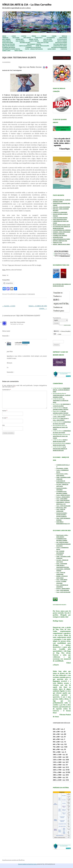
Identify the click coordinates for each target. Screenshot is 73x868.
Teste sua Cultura (43, 43)
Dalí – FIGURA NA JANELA (62, 542)
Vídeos (34, 36)
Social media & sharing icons (28, 864)
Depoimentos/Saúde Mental (11, 49)
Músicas (64, 36)
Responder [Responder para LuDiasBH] (10, 372)
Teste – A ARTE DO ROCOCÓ (63, 500)
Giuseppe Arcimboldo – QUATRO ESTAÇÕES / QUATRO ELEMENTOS (62, 515)
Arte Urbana (6, 39)
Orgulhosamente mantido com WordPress (13, 860)
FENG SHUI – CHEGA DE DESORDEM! (61, 207)
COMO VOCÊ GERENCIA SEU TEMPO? (61, 239)
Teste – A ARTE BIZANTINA (63, 590)
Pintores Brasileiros (60, 44)
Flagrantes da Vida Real (33, 47)
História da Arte (25, 43)
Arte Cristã (27, 38)
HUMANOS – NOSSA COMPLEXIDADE (62, 232)
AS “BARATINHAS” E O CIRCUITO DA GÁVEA (61, 401)
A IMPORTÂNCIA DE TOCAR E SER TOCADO (60, 427)
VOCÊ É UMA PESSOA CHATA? (60, 219)
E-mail (5, 418)
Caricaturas (63, 38)
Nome (5, 411)
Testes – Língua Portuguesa (34, 49)
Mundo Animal (48, 41)
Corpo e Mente (34, 41)
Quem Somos (52, 49)
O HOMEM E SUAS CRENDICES (60, 235)
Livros (14, 36)
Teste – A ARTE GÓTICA (62, 580)
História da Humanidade (59, 47)
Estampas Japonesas (9, 47)
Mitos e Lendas (62, 41)
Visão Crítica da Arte (42, 46)
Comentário (7, 390)
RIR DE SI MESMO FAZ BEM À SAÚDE (61, 225)
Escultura (16, 38)
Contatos (64, 49)
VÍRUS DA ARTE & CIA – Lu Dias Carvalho (27, 5)
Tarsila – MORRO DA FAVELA (63, 495)
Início (4, 36)
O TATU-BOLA (60, 555)
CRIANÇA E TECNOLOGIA (59, 234)
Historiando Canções (34, 44)
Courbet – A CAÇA (9, 306)
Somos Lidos (6, 51)
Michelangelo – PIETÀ (61, 508)
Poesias (44, 36)
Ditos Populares (8, 43)
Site (3, 425)
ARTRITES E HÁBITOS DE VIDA (60, 241)
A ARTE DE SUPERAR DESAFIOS (60, 218)
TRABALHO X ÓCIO (57, 243)
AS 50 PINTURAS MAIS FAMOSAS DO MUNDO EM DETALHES (60, 449)
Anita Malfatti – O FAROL (62, 468)
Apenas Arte (20, 39)
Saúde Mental (7, 41)
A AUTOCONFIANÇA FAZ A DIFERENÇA (62, 230)
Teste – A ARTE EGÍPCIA (62, 499)
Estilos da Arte (62, 39)
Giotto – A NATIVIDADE (62, 564)
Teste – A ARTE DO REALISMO (63, 506)
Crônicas (5, 38)
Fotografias (51, 38)
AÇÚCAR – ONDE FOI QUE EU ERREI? (61, 244)
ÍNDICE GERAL (19, 51)
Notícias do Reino (61, 43)
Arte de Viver (48, 39)
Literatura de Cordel (60, 46)
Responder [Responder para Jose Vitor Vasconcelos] (5, 336)
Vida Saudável (20, 41)
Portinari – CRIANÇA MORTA (63, 497)
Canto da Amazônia (25, 46)
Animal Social (34, 39)
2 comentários (6, 62)
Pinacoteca (39, 38)
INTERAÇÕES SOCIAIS (58, 237)
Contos (24, 36)
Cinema (54, 36)
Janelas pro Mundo (9, 46)
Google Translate (67, 325)
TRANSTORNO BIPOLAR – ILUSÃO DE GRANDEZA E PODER (61, 390)
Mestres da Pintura (9, 44)
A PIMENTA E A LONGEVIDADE (60, 212)
